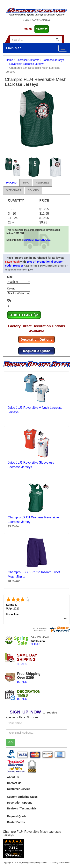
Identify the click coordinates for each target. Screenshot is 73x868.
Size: (10, 277)
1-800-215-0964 (36, 20)
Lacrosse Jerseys (53, 60)
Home (9, 60)
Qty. (10, 300)
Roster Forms (16, 822)
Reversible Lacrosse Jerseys (27, 64)
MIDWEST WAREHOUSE (37, 240)
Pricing (11, 183)
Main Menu (15, 48)
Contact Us (14, 783)
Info (26, 183)
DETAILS (35, 644)
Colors (33, 190)
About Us (13, 777)
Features (43, 183)
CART (42, 29)
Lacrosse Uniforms (28, 60)
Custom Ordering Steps (22, 797)
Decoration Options (20, 803)
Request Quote (17, 816)
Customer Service (19, 789)
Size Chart (14, 190)
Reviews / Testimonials (22, 808)
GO (11, 742)
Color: (11, 288)
